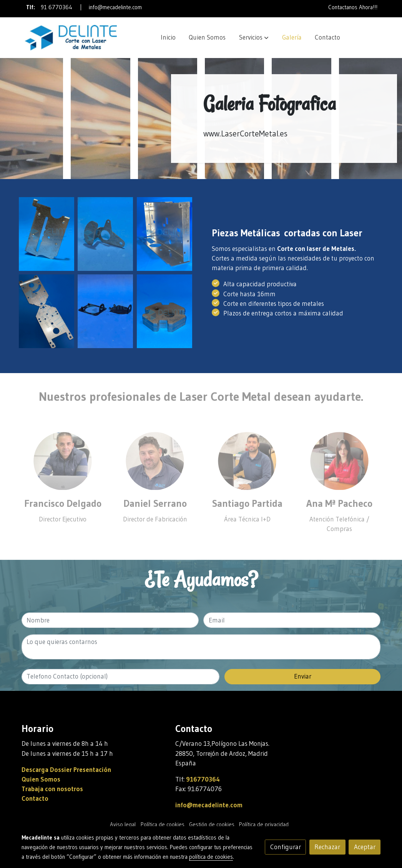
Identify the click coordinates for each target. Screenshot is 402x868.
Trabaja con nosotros (52, 789)
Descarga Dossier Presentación (66, 770)
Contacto (35, 798)
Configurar (286, 847)
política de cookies (211, 857)
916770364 (203, 779)
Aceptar (365, 847)
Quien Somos (41, 779)
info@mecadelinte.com (115, 7)
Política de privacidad (264, 825)
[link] (71, 38)
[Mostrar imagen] (47, 234)
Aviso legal (123, 825)
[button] (254, 38)
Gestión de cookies (212, 825)
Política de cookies (163, 825)
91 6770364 (56, 7)
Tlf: (32, 7)
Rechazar (327, 847)
